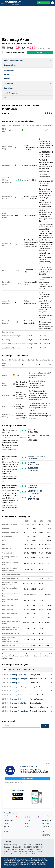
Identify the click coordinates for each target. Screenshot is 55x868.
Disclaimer (45, 829)
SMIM (24, 845)
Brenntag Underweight (19, 679)
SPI (14, 845)
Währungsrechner (17, 854)
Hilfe (26, 824)
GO (45, 726)
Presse (6, 829)
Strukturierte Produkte (27, 852)
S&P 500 (36, 847)
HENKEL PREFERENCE (36, 456)
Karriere (6, 826)
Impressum (45, 824)
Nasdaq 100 (17, 847)
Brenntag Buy (15, 683)
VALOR (5, 44)
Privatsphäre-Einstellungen (46, 835)
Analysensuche (9, 721)
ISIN (18, 44)
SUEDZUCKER (33, 468)
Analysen (7, 74)
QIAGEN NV (32, 462)
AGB (43, 832)
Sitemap (7, 832)
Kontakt (6, 824)
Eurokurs (38, 849)
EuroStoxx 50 (38, 845)
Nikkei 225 (27, 847)
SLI (19, 845)
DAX (30, 845)
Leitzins (35, 854)
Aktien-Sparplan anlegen (15, 52)
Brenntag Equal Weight (19, 675)
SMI (42, 847)
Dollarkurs (29, 849)
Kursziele (7, 78)
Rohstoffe (39, 852)
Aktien (14, 849)
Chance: (6, 113)
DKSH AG (31, 430)
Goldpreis (7, 849)
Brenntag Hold (16, 695)
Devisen (21, 849)
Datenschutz (45, 826)
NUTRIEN (31, 497)
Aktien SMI (7, 845)
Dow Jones (8, 847)
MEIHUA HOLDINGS (35, 491)
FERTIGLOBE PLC (35, 485)
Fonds (15, 852)
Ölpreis (28, 854)
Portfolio (7, 854)
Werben (27, 826)
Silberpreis (7, 852)
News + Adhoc (9, 70)
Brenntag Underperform (19, 711)
